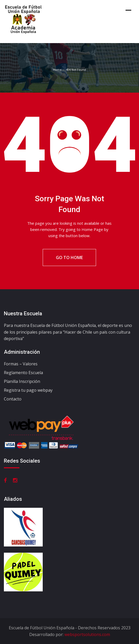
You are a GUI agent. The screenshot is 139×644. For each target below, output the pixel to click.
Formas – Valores (21, 364)
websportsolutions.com (87, 634)
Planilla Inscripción (22, 381)
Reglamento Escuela (23, 373)
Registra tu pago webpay (28, 390)
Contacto (13, 399)
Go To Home (69, 257)
